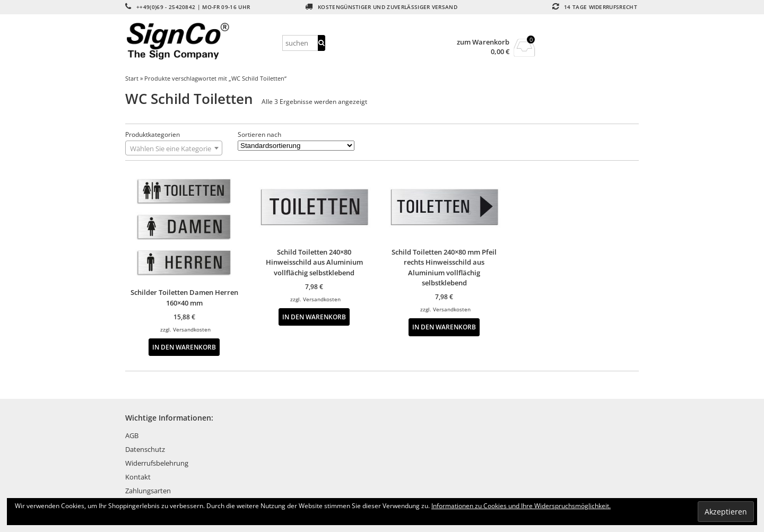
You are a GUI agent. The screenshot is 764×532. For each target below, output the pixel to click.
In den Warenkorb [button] (184, 347)
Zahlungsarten (148, 491)
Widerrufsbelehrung (157, 463)
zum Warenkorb (483, 42)
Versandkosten (192, 329)
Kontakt (138, 477)
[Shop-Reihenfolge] (296, 146)
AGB (132, 435)
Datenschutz (145, 449)
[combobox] (174, 148)
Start (132, 78)
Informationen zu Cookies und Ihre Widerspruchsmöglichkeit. (521, 506)
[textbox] (174, 149)
